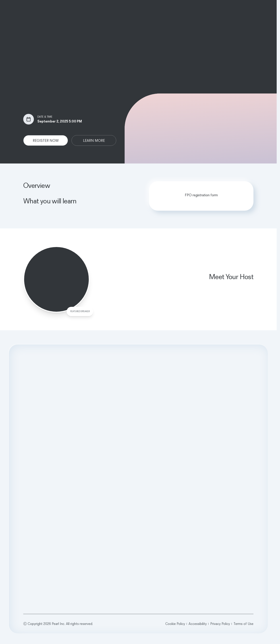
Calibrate (31, 511)
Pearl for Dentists (131, 482)
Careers (76, 494)
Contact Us (222, 494)
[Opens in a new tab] (215, 508)
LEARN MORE (94, 140)
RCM (28, 500)
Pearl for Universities (133, 494)
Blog (169, 482)
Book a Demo (223, 482)
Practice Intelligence (40, 488)
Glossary (172, 506)
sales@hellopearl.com (229, 500)
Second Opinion (37, 482)
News (75, 488)
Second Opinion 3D (39, 506)
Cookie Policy (175, 624)
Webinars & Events (179, 494)
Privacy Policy (220, 624)
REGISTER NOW (46, 140)
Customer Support (227, 488)
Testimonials (175, 500)
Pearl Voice (32, 494)
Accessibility (198, 624)
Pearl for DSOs (129, 488)
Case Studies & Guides (183, 488)
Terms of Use (243, 624)
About (75, 482)
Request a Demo (138, 434)
